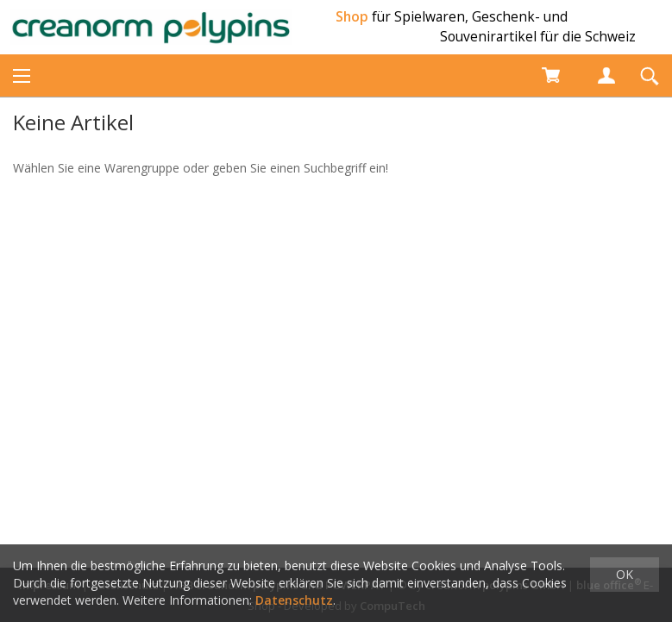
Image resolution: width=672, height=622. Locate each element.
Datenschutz (294, 600)
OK (625, 574)
